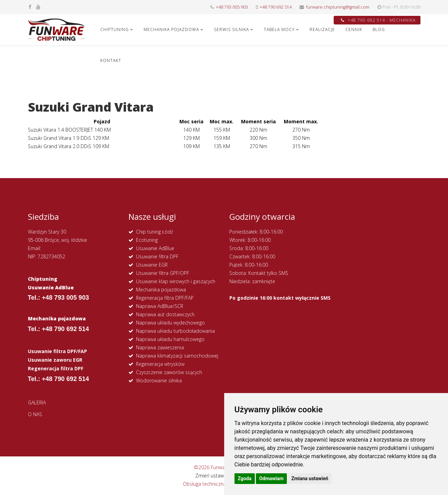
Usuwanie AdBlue (155, 248)
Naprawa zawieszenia (160, 347)
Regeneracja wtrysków (160, 364)
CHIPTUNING (114, 29)
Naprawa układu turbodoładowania (175, 331)
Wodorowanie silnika (159, 380)
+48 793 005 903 (232, 7)
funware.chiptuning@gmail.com (338, 7)
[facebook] (30, 7)
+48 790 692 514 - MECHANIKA (378, 20)
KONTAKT (111, 60)
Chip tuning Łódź (154, 232)
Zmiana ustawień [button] (310, 478)
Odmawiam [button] (272, 478)
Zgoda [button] (245, 478)
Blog (379, 29)
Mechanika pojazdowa (161, 290)
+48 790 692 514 (276, 7)
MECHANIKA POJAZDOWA (171, 29)
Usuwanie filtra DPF (157, 256)
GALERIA (37, 403)
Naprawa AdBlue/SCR (160, 306)
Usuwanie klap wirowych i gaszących (176, 281)
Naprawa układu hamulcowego (170, 339)
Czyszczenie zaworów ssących (169, 372)
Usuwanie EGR (152, 265)
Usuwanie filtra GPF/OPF (163, 273)
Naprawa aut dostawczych (165, 314)
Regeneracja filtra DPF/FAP (165, 298)
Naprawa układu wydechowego (170, 323)
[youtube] (38, 7)
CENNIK (354, 29)
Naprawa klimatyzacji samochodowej (177, 356)
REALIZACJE (322, 29)
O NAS (35, 414)
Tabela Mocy (279, 29)
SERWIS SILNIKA (231, 29)
